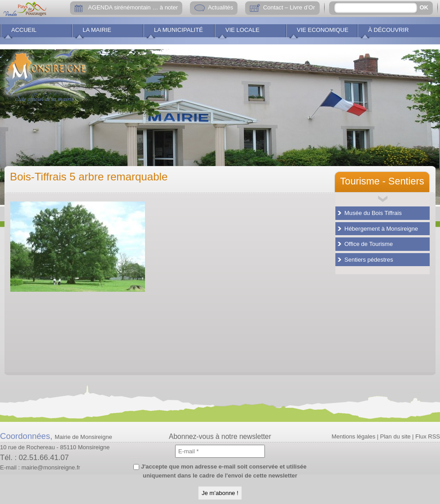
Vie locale (242, 30)
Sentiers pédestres (369, 260)
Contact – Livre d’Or (289, 7)
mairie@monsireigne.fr (51, 467)
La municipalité (178, 30)
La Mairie (97, 30)
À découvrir (388, 30)
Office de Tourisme (369, 244)
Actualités (220, 7)
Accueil (24, 30)
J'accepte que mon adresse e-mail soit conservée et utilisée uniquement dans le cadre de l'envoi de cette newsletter (220, 471)
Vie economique (323, 30)
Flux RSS (428, 436)
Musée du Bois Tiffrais (373, 213)
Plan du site (396, 436)
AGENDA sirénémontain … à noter (133, 7)
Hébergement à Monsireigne (381, 229)
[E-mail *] (220, 451)
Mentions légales (353, 436)
